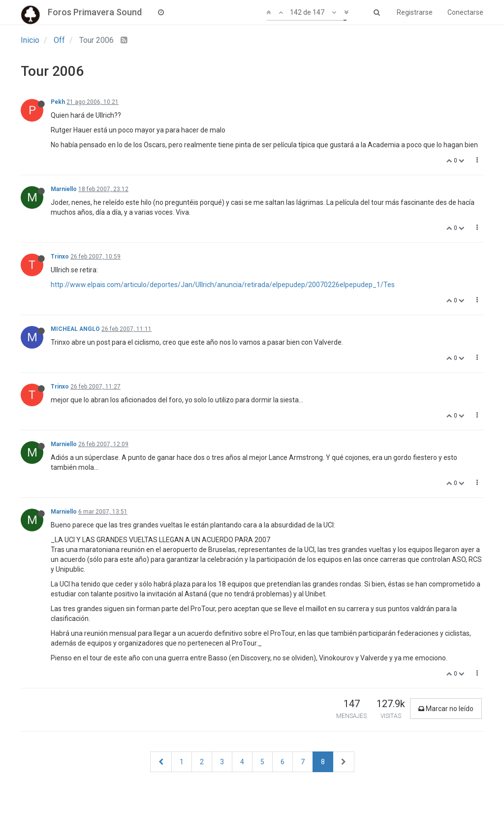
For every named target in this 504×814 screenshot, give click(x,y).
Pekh (58, 102)
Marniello (64, 189)
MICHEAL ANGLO (75, 329)
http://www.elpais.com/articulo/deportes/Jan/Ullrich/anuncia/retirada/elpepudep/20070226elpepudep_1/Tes (223, 285)
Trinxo (60, 257)
